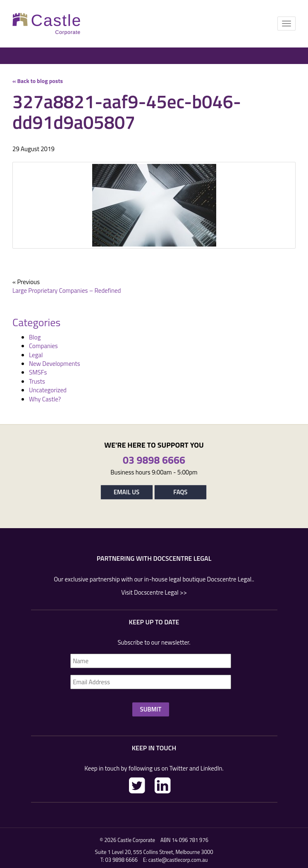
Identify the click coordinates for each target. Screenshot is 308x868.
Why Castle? (45, 399)
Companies (43, 346)
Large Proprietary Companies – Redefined (67, 291)
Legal (36, 355)
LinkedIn (163, 785)
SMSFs (38, 372)
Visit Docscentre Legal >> (154, 592)
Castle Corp (47, 24)
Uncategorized (48, 390)
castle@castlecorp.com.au (178, 860)
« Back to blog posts (38, 81)
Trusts (37, 381)
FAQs (180, 492)
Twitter (137, 785)
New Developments (55, 364)
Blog (35, 337)
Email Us (127, 492)
